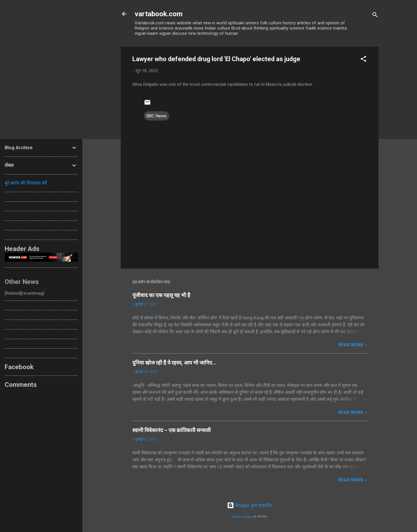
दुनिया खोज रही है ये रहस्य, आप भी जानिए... (174, 363)
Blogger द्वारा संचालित (250, 505)
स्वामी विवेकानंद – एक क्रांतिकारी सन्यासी (172, 430)
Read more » (353, 345)
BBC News (157, 116)
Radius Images (243, 517)
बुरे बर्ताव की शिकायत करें (26, 183)
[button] (363, 60)
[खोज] (375, 16)
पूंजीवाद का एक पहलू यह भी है (161, 295)
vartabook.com (159, 14)
